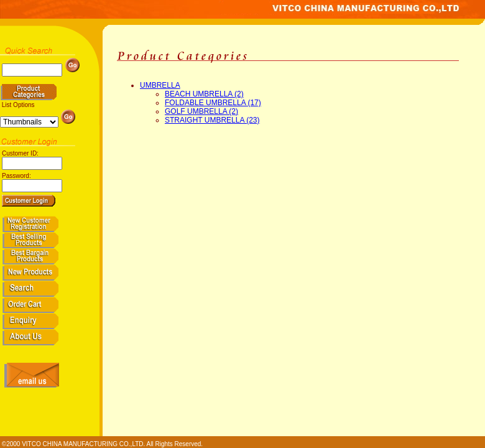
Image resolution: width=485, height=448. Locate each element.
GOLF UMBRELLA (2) (201, 111)
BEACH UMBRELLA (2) (204, 94)
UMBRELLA (160, 85)
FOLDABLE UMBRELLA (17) (213, 103)
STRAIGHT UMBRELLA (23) (212, 120)
